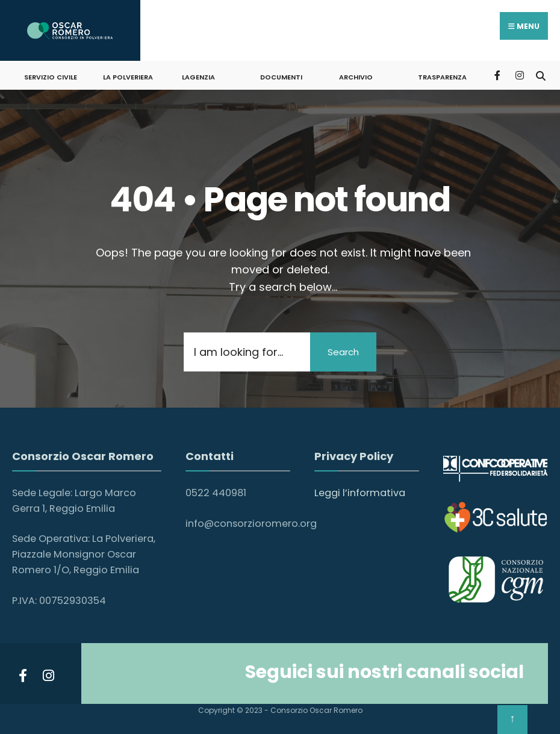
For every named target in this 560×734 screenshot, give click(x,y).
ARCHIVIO (356, 77)
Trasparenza (442, 77)
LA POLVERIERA (128, 77)
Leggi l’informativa (360, 493)
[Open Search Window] (540, 75)
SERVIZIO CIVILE (51, 77)
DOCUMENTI (281, 77)
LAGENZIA (198, 77)
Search (343, 352)
